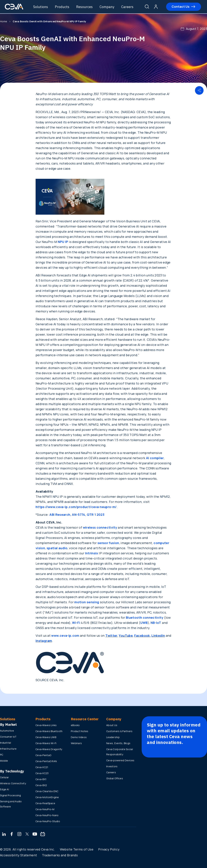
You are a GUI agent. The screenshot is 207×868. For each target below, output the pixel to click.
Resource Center (85, 719)
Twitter (111, 636)
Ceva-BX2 (41, 785)
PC (2, 755)
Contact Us (181, 7)
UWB (144, 623)
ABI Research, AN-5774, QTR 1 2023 (77, 515)
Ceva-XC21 (42, 767)
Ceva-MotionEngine (47, 797)
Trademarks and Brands (60, 855)
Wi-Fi (76, 623)
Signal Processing (10, 795)
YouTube (126, 636)
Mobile (4, 761)
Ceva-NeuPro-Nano (47, 815)
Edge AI (4, 789)
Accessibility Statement (18, 855)
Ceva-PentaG (43, 755)
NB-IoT (156, 623)
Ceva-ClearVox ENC (47, 791)
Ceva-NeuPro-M (45, 809)
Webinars (76, 743)
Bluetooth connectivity (145, 617)
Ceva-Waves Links (46, 725)
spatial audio (57, 548)
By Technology (12, 771)
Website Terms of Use (77, 849)
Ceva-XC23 (42, 773)
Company (109, 7)
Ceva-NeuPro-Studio (48, 821)
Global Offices (115, 778)
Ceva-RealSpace (45, 803)
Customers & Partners (119, 731)
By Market (8, 724)
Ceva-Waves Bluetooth (49, 731)
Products (64, 7)
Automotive (7, 731)
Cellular (4, 777)
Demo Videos (79, 737)
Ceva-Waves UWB (46, 737)
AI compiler (155, 458)
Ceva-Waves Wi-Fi (46, 743)
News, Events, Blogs (118, 743)
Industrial (6, 743)
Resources (86, 7)
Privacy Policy (109, 849)
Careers (129, 7)
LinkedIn (158, 636)
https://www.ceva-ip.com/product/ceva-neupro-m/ (76, 507)
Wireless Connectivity (13, 783)
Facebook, (143, 636)
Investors (112, 766)
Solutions (42, 7)
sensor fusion (108, 543)
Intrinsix (92, 553)
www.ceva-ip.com (65, 636)
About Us (112, 725)
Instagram (44, 641)
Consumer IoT (8, 737)
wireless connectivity (100, 527)
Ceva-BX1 (41, 779)
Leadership (113, 737)
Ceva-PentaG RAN (46, 761)
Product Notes (80, 731)
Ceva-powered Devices (120, 760)
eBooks (75, 725)
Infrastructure (8, 749)
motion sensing (87, 602)
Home (4, 21)
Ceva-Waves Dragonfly (49, 749)
